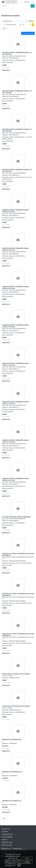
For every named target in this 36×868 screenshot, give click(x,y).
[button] (3, 2)
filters (31, 21)
